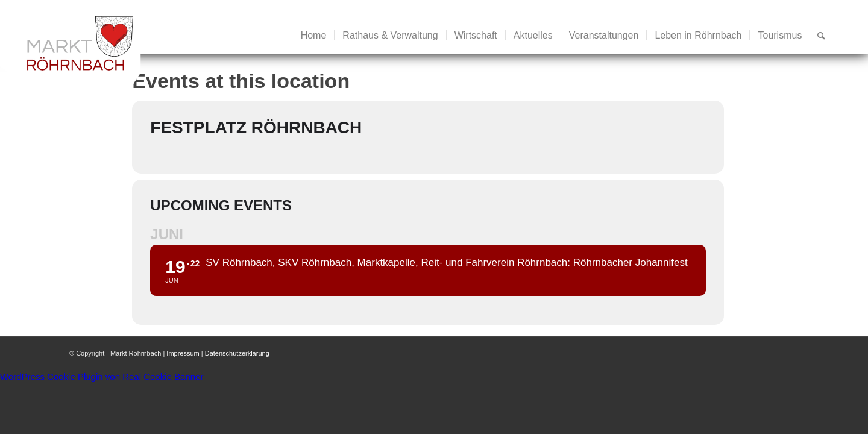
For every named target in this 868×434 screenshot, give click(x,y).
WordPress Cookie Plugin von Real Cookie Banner (102, 376)
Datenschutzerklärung (237, 353)
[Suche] (821, 36)
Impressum (183, 353)
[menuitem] (314, 36)
